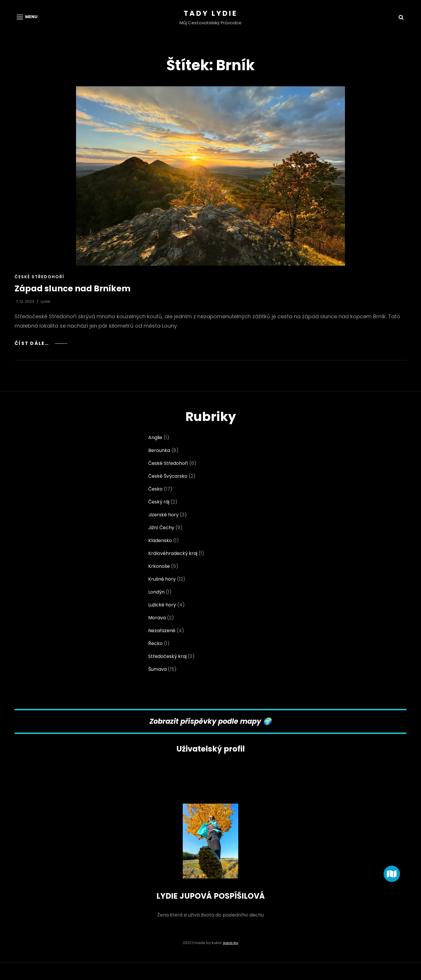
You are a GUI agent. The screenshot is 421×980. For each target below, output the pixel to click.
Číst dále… (41, 343)
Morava (157, 618)
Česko (155, 489)
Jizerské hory (163, 515)
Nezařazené (162, 631)
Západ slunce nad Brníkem (73, 289)
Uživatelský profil (210, 749)
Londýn (156, 592)
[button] (392, 874)
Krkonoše (159, 566)
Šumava (157, 669)
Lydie (45, 301)
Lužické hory (162, 605)
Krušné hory (162, 579)
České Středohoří (39, 277)
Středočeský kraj (167, 656)
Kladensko (160, 540)
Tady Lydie (211, 13)
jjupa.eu (231, 943)
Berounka (159, 450)
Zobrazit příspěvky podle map (203, 721)
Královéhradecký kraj (173, 553)
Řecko (155, 643)
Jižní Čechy (161, 528)
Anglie (155, 437)
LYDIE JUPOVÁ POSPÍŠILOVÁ (211, 896)
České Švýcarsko (168, 476)
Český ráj (159, 502)
